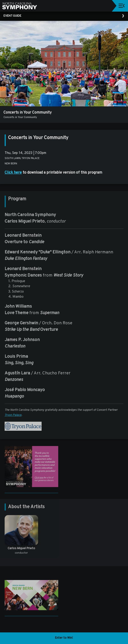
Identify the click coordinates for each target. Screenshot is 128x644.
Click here (13, 173)
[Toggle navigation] (122, 6)
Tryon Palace (13, 415)
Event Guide (12, 16)
